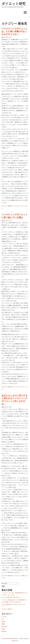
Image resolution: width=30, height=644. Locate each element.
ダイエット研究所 (14, 4)
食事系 (3, 629)
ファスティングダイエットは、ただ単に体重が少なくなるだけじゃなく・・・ (15, 31)
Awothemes (15, 641)
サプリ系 (4, 617)
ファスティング (18, 206)
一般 (3, 619)
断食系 (9, 206)
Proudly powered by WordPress (10, 638)
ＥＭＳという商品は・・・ (8, 609)
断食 (24, 576)
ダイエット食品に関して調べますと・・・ (12, 597)
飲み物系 (4, 631)
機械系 (3, 624)
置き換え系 (4, 626)
